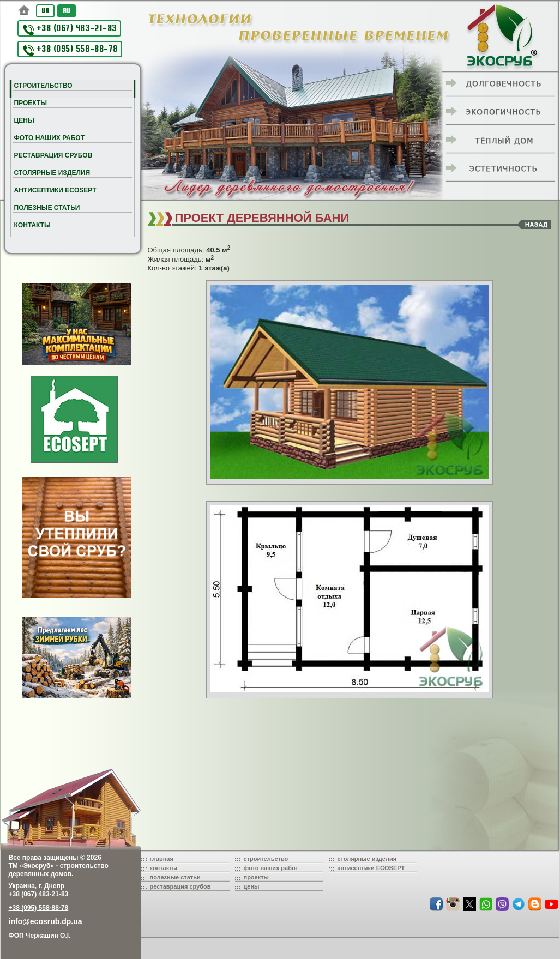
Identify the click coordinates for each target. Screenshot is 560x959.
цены (252, 886)
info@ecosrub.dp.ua (46, 921)
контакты (164, 868)
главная (162, 859)
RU (67, 11)
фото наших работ (271, 868)
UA (45, 11)
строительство (266, 859)
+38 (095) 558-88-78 (70, 50)
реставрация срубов (180, 886)
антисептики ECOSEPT (371, 868)
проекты (257, 877)
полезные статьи (175, 877)
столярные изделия (367, 859)
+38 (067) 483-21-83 (70, 29)
